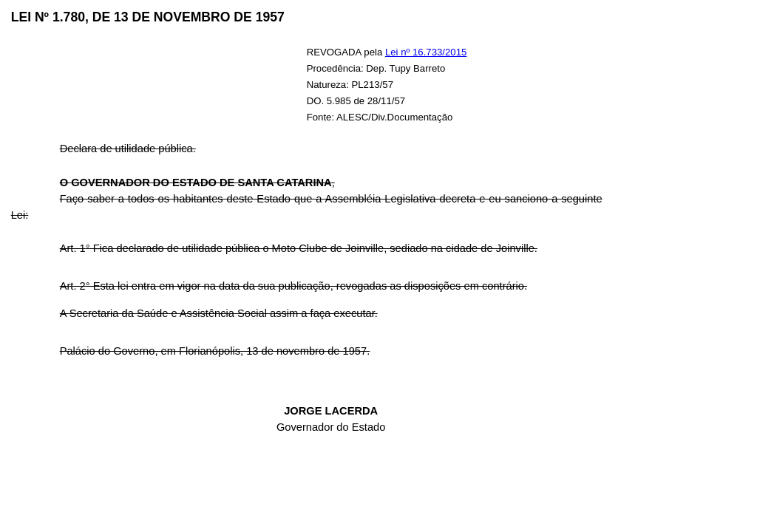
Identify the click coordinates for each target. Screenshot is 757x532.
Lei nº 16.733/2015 (426, 52)
